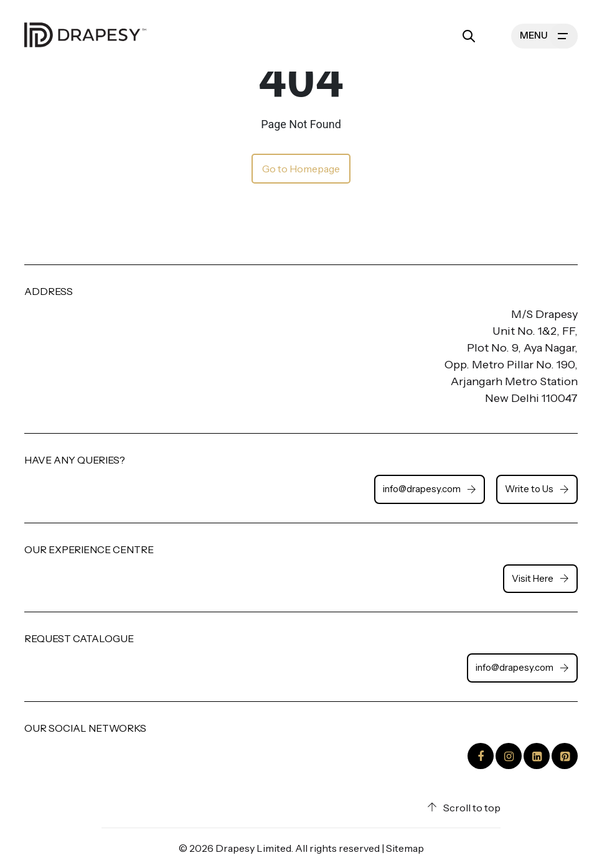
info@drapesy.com (430, 489)
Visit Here (540, 578)
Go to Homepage (301, 169)
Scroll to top (464, 808)
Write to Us (537, 489)
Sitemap (405, 848)
